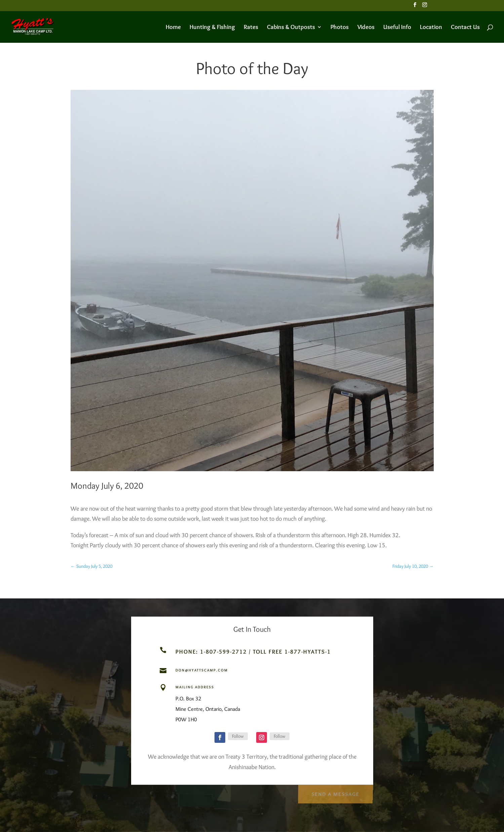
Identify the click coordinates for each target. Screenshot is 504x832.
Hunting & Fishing (212, 28)
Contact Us (465, 28)
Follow (238, 736)
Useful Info (397, 28)
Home (173, 28)
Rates (251, 28)
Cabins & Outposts (291, 28)
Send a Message (335, 792)
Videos (366, 28)
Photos (340, 28)
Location (431, 28)
